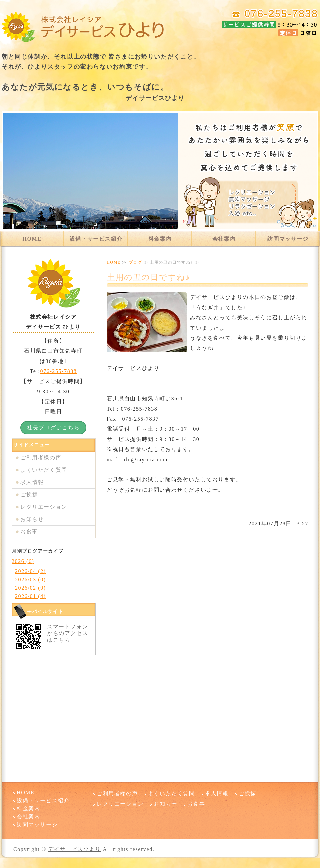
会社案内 (224, 239)
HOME (32, 239)
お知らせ (32, 519)
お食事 (29, 531)
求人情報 (32, 482)
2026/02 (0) (30, 588)
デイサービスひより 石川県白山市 (83, 27)
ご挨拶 (29, 494)
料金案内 (160, 239)
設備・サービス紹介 (96, 239)
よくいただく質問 (44, 470)
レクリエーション (44, 507)
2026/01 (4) (30, 596)
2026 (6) (23, 561)
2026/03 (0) (30, 579)
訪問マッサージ (288, 239)
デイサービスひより (74, 849)
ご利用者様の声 (41, 457)
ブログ (135, 262)
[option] (160, 171)
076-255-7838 (59, 371)
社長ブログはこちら (53, 427)
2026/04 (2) (30, 571)
